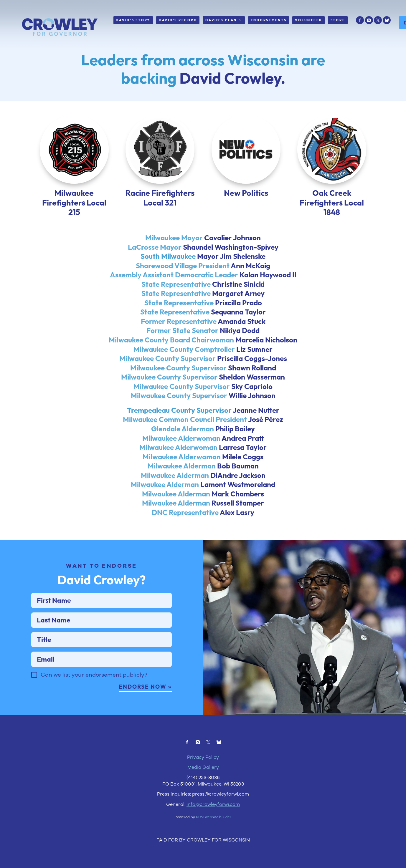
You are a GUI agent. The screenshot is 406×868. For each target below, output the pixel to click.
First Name (36, 611)
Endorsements (269, 20)
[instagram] (369, 20)
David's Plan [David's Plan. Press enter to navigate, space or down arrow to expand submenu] (224, 20)
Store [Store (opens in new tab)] (338, 20)
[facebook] (360, 20)
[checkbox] (39, 697)
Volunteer (308, 20)
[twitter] (378, 20)
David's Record (178, 20)
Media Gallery (203, 797)
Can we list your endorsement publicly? (99, 697)
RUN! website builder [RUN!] (214, 847)
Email (36, 673)
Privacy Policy (203, 787)
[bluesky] (387, 20)
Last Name (36, 632)
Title (36, 652)
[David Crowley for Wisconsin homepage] (60, 27)
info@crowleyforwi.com (213, 834)
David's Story (133, 20)
